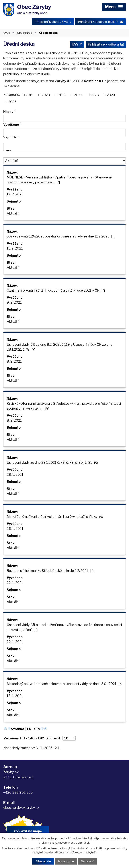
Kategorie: (12, 95)
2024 (111, 95)
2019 (30, 95)
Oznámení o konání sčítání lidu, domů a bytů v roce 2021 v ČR (56, 290)
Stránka (18, 729)
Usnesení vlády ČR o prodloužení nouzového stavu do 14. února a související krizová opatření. (64, 627)
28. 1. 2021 (15, 475)
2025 (12, 102)
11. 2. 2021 (15, 248)
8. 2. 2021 (14, 361)
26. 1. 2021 (15, 529)
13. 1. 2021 (15, 696)
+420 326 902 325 (18, 793)
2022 (78, 95)
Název (8, 112)
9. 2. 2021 (14, 302)
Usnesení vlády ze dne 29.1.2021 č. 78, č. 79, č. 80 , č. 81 (52, 463)
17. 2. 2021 (15, 194)
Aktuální (13, 213)
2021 (62, 95)
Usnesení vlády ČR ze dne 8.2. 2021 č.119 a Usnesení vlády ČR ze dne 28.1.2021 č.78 (60, 347)
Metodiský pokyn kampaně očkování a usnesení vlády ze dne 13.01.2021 (64, 684)
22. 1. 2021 (15, 583)
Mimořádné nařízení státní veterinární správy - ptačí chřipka (55, 517)
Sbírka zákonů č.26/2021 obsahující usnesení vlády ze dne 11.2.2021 (60, 236)
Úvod (7, 33)
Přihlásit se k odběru (106, 44)
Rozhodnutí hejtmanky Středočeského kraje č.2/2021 (50, 571)
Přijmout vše (43, 861)
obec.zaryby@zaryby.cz (21, 808)
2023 (95, 95)
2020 (46, 95)
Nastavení (87, 861)
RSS (77, 44)
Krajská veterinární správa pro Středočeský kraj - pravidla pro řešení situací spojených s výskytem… (64, 406)
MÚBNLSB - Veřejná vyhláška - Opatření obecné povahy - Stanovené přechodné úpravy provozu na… (59, 180)
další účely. (84, 842)
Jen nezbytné (66, 861)
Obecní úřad (25, 33)
